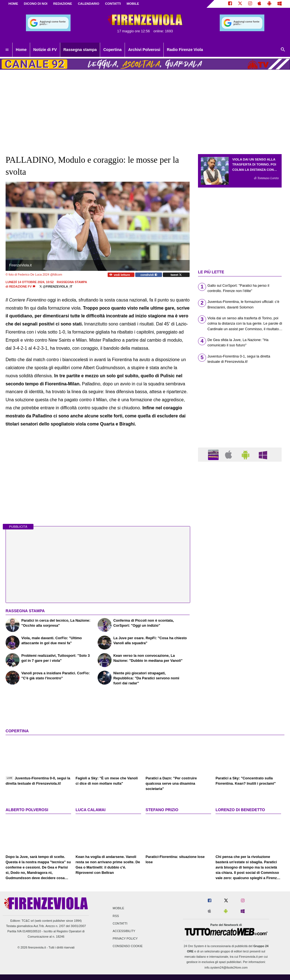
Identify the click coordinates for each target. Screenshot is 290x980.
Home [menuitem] (21, 50)
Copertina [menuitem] (112, 50)
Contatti (120, 923)
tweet (176, 275)
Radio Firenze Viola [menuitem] (185, 50)
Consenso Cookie (128, 946)
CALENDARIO (89, 4)
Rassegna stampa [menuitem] (80, 50)
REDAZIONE (63, 4)
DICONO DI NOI (36, 4)
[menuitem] (7, 50)
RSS (116, 916)
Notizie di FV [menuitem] (45, 50)
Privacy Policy (125, 939)
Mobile (118, 908)
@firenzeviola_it (56, 286)
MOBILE (133, 4)
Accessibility (124, 931)
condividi (149, 275)
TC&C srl (28, 921)
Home (13, 4)
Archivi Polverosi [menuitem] (144, 50)
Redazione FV (20, 286)
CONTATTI (113, 4)
